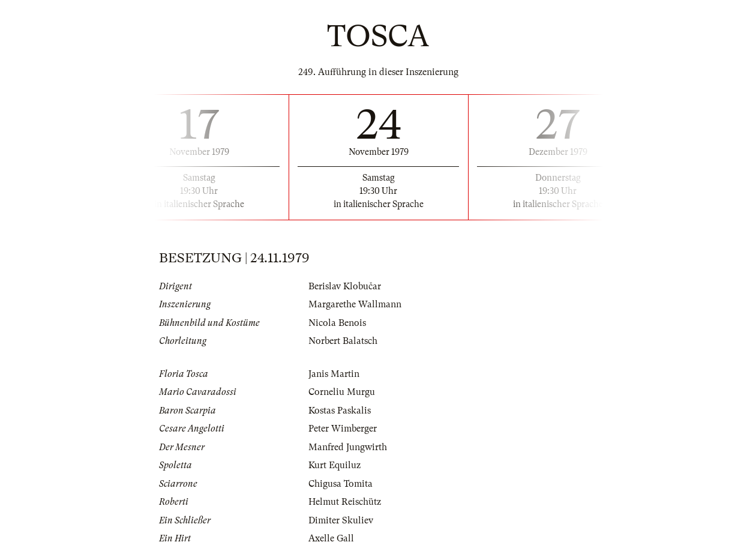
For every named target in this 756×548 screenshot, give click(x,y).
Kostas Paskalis (340, 411)
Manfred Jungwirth (348, 447)
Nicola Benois (337, 323)
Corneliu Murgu (342, 392)
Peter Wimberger (343, 429)
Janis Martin (334, 374)
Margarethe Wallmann (355, 304)
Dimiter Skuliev (341, 520)
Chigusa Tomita (340, 484)
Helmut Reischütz (345, 502)
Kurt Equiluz (334, 465)
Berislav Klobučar (345, 286)
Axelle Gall (331, 538)
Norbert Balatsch (343, 341)
